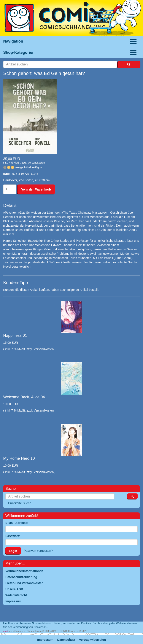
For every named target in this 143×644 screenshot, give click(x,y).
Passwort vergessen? (38, 551)
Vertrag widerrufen (92, 640)
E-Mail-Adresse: (17, 523)
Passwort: (13, 536)
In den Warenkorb (36, 189)
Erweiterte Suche (20, 503)
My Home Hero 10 (19, 458)
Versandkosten (36, 163)
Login (13, 551)
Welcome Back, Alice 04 (24, 397)
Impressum (45, 640)
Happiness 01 (15, 336)
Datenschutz (66, 640)
